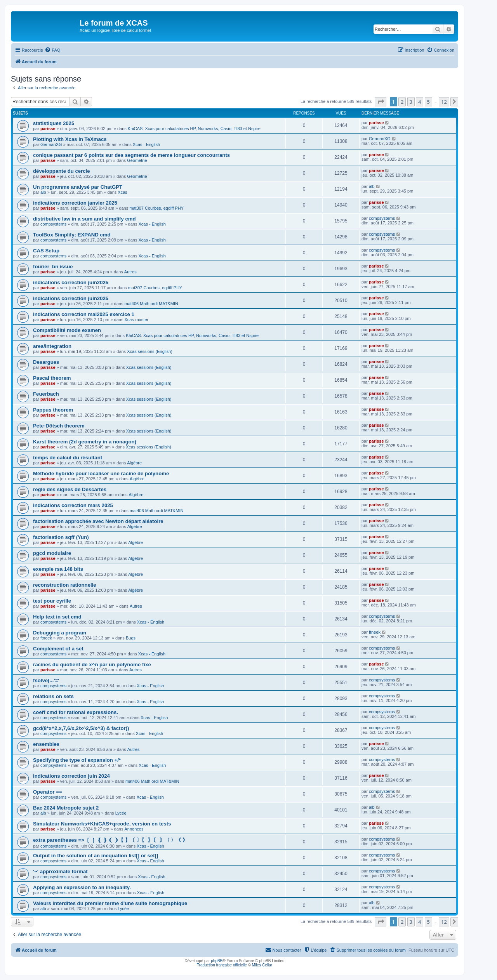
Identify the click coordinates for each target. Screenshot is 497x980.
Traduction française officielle (222, 965)
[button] (381, 102)
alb (43, 192)
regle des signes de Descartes (70, 489)
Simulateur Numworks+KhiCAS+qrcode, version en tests (102, 824)
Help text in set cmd (57, 617)
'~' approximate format (60, 871)
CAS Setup (46, 251)
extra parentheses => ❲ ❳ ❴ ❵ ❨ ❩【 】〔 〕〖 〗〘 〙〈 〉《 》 (110, 840)
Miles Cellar (262, 965)
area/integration (52, 346)
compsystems (53, 224)
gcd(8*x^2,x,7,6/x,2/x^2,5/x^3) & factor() (81, 728)
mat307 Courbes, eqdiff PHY (156, 208)
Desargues (46, 362)
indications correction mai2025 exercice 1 (84, 314)
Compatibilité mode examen (67, 330)
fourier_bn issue (53, 267)
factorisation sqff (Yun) (61, 537)
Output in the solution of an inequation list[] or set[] (96, 856)
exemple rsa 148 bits (58, 569)
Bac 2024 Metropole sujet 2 (66, 808)
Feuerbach (46, 394)
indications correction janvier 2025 (75, 203)
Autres (130, 272)
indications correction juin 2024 (71, 776)
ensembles (46, 744)
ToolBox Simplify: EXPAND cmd (72, 235)
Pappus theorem (53, 410)
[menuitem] (52, 50)
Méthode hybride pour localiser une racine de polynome (101, 473)
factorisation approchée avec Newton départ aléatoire (98, 521)
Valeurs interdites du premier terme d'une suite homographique (110, 903)
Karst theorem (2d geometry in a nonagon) (85, 442)
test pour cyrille (52, 601)
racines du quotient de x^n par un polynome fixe (92, 665)
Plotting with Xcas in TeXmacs (70, 139)
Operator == (48, 792)
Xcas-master (136, 320)
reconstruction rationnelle (65, 585)
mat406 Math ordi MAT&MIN (151, 304)
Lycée (121, 813)
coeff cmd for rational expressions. (76, 712)
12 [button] (444, 102)
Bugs (131, 638)
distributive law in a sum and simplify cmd (84, 219)
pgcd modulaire (52, 553)
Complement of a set (58, 649)
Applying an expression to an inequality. (82, 887)
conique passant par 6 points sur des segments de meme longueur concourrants (131, 155)
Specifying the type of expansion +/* (77, 760)
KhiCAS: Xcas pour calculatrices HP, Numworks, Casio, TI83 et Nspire (194, 129)
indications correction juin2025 (71, 282)
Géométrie (137, 160)
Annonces (134, 829)
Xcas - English (146, 144)
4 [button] (420, 102)
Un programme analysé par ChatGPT (78, 187)
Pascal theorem (52, 378)
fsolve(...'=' (46, 680)
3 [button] (411, 102)
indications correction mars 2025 (73, 505)
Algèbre (134, 463)
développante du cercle (62, 171)
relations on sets (53, 696)
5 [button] (428, 102)
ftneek (46, 638)
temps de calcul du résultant (68, 458)
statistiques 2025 (54, 123)
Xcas (122, 192)
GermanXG (51, 144)
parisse (48, 129)
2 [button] (402, 102)
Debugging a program (60, 633)
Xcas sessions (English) (150, 351)
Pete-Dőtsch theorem (59, 426)
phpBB (217, 961)
